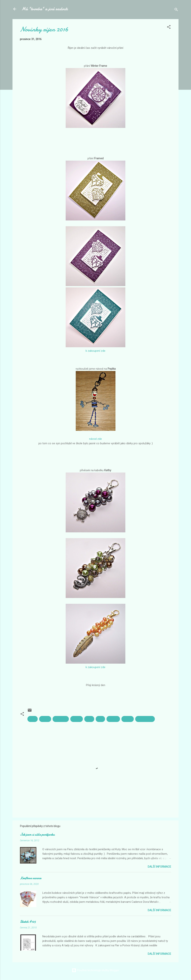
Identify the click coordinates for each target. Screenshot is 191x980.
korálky (45, 719)
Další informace (159, 867)
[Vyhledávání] (176, 10)
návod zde (95, 439)
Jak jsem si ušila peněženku (37, 835)
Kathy (33, 719)
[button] (169, 28)
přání (100, 719)
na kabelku (61, 719)
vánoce (128, 719)
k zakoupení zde (95, 351)
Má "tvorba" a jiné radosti (45, 9)
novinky (77, 719)
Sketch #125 (28, 922)
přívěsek (113, 719)
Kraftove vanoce (31, 878)
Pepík (89, 719)
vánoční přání (145, 719)
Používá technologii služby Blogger (95, 970)
